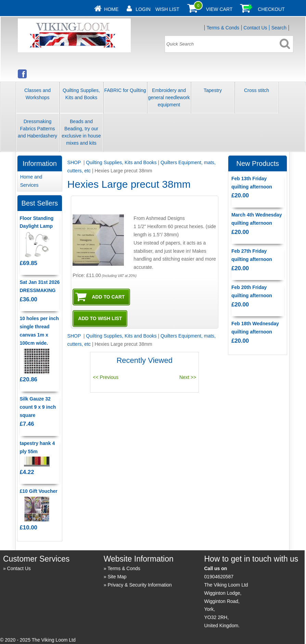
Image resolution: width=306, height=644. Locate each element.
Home (111, 9)
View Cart (219, 9)
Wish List (167, 9)
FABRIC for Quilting (125, 90)
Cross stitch (257, 90)
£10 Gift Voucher (39, 491)
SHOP (75, 162)
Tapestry (213, 90)
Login (143, 9)
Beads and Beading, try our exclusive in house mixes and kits (81, 132)
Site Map (117, 577)
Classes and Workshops (37, 94)
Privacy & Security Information (140, 585)
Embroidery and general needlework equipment (169, 97)
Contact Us (255, 28)
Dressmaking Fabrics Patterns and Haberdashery (37, 129)
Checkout (271, 9)
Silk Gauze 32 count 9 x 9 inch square (38, 407)
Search (279, 28)
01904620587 (219, 577)
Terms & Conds (223, 28)
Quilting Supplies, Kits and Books (81, 94)
